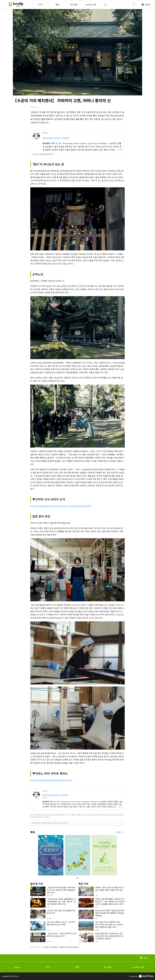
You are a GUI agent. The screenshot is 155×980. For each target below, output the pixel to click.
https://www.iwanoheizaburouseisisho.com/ (51, 780)
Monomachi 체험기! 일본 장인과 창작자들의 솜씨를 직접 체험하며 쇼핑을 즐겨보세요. (110, 913)
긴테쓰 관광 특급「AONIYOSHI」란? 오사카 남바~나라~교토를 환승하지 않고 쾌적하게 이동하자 (109, 936)
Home (17, 967)
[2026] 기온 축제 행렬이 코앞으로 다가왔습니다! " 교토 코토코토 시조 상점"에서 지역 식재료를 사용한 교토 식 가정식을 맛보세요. (110, 903)
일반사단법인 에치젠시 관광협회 (56, 138)
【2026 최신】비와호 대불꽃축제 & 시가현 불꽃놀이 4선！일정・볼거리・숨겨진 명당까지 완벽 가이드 (61, 902)
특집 (77, 967)
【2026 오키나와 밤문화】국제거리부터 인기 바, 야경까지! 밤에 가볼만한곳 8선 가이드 (61, 890)
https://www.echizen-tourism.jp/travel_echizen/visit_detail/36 (61, 506)
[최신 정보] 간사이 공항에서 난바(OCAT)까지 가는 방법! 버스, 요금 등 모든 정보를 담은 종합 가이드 (109, 925)
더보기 (119, 832)
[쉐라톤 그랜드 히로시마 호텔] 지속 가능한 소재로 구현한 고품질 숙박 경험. (109, 889)
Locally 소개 (138, 967)
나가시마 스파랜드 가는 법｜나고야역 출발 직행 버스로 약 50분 (61, 923)
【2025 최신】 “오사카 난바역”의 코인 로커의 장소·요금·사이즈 (62, 935)
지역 (47, 967)
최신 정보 (108, 967)
